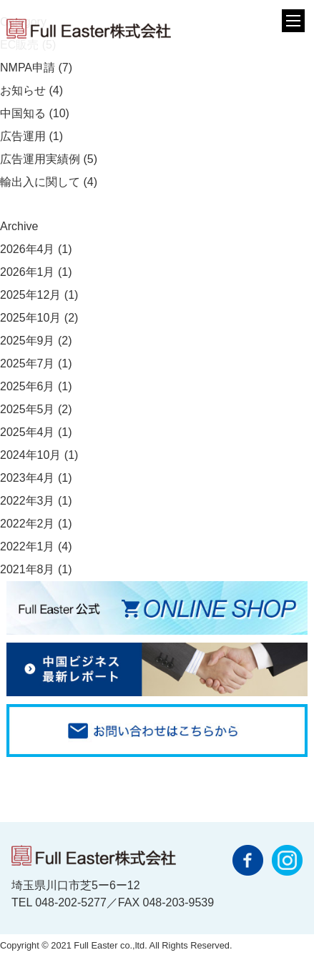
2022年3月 (28, 501)
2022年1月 (28, 546)
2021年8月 (28, 569)
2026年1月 (28, 272)
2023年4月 (28, 478)
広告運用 (23, 136)
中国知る (23, 113)
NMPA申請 (28, 68)
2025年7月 (28, 363)
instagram (287, 860)
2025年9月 (28, 341)
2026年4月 (28, 249)
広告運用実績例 (40, 159)
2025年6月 (28, 386)
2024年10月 (30, 455)
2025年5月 (28, 409)
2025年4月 (28, 432)
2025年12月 (30, 295)
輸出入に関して (40, 182)
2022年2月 (28, 524)
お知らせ (23, 90)
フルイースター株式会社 (89, 29)
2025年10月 (30, 318)
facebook (248, 860)
